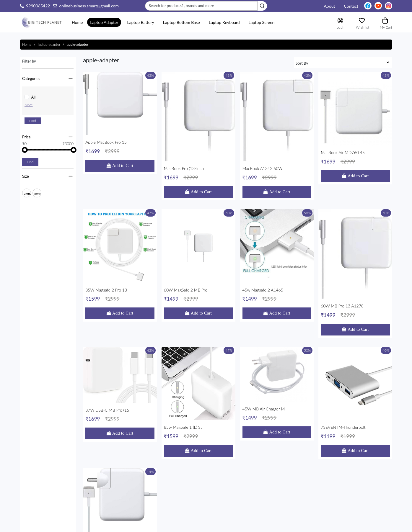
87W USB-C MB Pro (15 (120, 320)
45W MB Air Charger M (277, 320)
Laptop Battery (140, 22)
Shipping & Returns (228, 481)
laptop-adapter (49, 44)
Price (26, 137)
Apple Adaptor (120, 415)
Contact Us (221, 507)
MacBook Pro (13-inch (198, 131)
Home (77, 22)
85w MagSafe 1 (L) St (198, 320)
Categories (31, 78)
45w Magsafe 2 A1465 (277, 226)
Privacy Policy (223, 494)
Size (26, 176)
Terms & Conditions (228, 487)
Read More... (48, 506)
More (29, 105)
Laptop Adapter (104, 22)
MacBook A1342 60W (277, 131)
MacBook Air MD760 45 (355, 131)
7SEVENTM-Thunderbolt (355, 320)
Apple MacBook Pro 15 (120, 131)
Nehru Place (133, 481)
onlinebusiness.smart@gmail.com (89, 6)
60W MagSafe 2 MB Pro (198, 226)
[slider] (25, 150)
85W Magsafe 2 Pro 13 (120, 226)
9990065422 (38, 6)
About (329, 6)
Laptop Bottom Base (181, 22)
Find (33, 121)
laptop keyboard (224, 22)
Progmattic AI (190, 526)
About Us (219, 500)
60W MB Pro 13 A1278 (355, 226)
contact (351, 6)
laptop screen (262, 22)
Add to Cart (122, 149)
